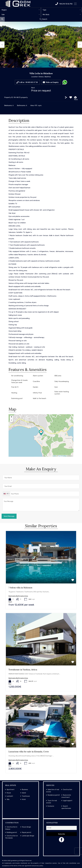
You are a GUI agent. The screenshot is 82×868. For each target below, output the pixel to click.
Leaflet (54, 456)
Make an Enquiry (52, 82)
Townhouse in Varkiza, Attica (23, 670)
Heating (14, 393)
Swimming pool (17, 398)
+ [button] (11, 417)
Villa (8, 799)
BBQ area (58, 376)
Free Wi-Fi (15, 387)
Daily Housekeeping (62, 381)
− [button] (11, 420)
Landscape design (28, 836)
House (9, 793)
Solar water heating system (62, 393)
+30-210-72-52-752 (64, 4)
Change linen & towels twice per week (19, 381)
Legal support (68, 801)
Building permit (12, 832)
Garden (36, 387)
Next (80, 45)
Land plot (10, 796)
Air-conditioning (17, 376)
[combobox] (20, 10)
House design (26, 827)
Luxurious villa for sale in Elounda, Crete (29, 752)
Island (24, 793)
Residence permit (54, 795)
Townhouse (26, 796)
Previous (2, 45)
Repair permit (27, 832)
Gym (56, 387)
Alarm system (38, 376)
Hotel (24, 799)
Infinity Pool (37, 393)
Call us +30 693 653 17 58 (28, 82)
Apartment (11, 790)
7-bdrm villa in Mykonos (20, 588)
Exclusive (51, 806)
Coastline (36, 381)
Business (25, 790)
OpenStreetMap (62, 456)
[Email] (61, 828)
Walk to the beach (40, 398)
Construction (67, 790)
